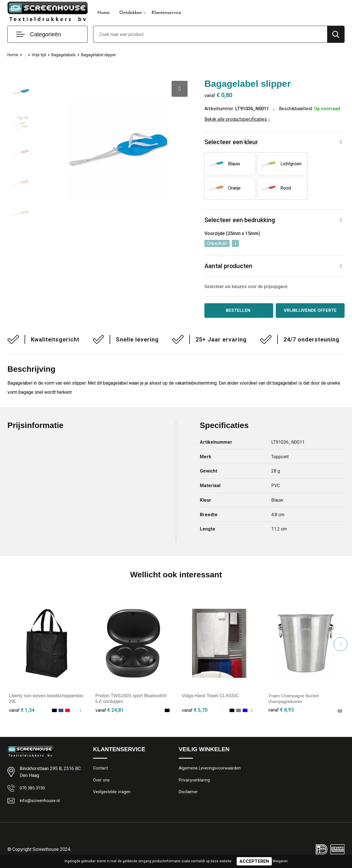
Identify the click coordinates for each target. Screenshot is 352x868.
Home (103, 13)
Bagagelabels (65, 55)
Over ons (101, 782)
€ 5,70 (195, 711)
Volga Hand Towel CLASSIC (211, 697)
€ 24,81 (110, 711)
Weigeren (280, 861)
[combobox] (210, 34)
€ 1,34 (22, 711)
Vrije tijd (40, 55)
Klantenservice (167, 13)
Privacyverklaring (194, 782)
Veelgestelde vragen (112, 794)
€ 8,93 (281, 711)
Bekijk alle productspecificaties (237, 119)
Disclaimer (188, 794)
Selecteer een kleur (231, 142)
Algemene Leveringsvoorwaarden (210, 769)
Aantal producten (229, 267)
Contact (101, 769)
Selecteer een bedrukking (240, 221)
